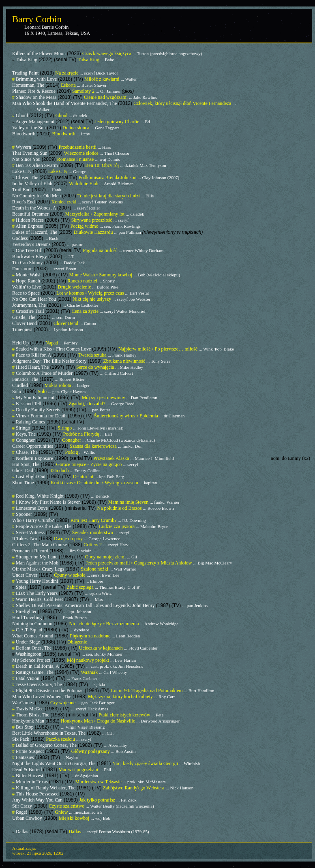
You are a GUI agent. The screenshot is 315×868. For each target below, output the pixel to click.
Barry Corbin (37, 19)
